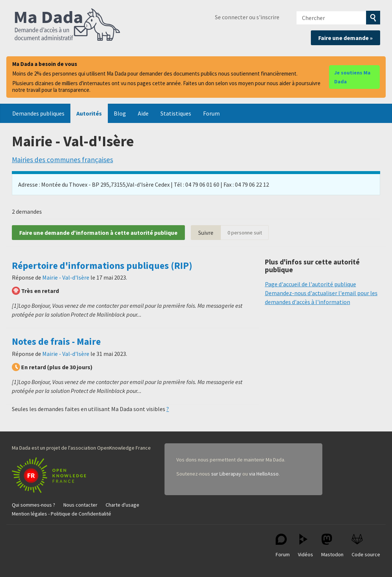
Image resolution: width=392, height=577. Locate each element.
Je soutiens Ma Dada (352, 77)
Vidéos (305, 546)
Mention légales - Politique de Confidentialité (62, 514)
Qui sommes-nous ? (34, 505)
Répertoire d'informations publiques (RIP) (102, 266)
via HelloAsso (264, 474)
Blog (120, 113)
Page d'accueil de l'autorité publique (310, 284)
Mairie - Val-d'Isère (66, 277)
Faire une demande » (346, 38)
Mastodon (332, 546)
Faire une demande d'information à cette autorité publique (98, 233)
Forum (211, 113)
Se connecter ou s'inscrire (247, 17)
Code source (366, 546)
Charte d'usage (122, 505)
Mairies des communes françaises (62, 160)
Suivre (206, 233)
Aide (143, 113)
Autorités (89, 113)
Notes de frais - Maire (56, 341)
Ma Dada (67, 25)
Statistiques (176, 113)
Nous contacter (80, 505)
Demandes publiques (38, 113)
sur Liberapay (226, 474)
